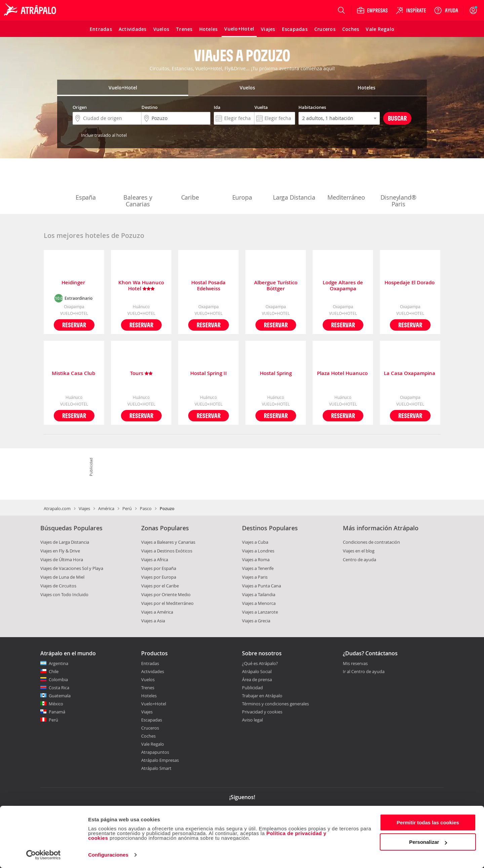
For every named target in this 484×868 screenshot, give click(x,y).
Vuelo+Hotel (154, 704)
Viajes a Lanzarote (260, 612)
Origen (80, 107)
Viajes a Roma (256, 560)
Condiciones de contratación (371, 542)
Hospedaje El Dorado (410, 283)
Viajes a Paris (255, 577)
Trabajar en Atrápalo (262, 696)
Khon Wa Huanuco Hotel (141, 286)
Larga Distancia (294, 183)
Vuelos (148, 679)
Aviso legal (252, 720)
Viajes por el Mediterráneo (167, 603)
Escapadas (152, 720)
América (106, 508)
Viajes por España (159, 568)
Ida (217, 107)
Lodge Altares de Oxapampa (343, 286)
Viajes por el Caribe (160, 586)
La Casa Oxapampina (410, 374)
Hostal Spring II (209, 374)
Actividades (153, 671)
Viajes (84, 508)
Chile (54, 671)
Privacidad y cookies (262, 712)
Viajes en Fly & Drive (60, 551)
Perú (127, 508)
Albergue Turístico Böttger (276, 286)
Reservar (74, 325)
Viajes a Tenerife (258, 568)
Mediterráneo (346, 183)
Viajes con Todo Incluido (64, 594)
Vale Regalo (153, 744)
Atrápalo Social (257, 671)
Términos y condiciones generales (275, 704)
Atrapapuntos (155, 752)
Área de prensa (257, 679)
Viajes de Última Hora (62, 560)
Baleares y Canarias (138, 187)
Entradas (150, 663)
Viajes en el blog (359, 551)
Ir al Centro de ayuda (364, 672)
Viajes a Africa (155, 560)
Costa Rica (59, 688)
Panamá (57, 712)
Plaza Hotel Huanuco (343, 374)
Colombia (58, 679)
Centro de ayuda (359, 560)
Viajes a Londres (258, 551)
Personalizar (428, 842)
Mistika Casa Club (74, 374)
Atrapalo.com (57, 508)
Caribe (190, 183)
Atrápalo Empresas (160, 760)
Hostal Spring (276, 374)
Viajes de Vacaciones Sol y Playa (72, 568)
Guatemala (60, 696)
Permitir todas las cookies (428, 822)
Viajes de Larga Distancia (65, 542)
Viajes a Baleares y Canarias (168, 542)
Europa (242, 183)
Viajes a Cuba (255, 542)
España (86, 183)
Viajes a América (157, 612)
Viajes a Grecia (256, 621)
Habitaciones (312, 107)
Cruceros (150, 728)
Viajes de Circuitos (58, 586)
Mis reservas (355, 664)
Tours (141, 374)
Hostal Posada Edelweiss (208, 286)
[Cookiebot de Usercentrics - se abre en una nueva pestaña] (44, 855)
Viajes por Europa (159, 577)
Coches (148, 736)
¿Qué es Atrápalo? (260, 663)
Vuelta (261, 107)
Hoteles (149, 696)
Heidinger (74, 283)
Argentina (58, 663)
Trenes (148, 688)
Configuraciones (108, 855)
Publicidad (252, 688)
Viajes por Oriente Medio (166, 594)
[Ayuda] (446, 10)
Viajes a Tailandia (259, 594)
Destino (150, 107)
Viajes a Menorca (259, 603)
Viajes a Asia (153, 621)
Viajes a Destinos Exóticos (167, 551)
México (56, 704)
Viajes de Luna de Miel (62, 577)
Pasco (146, 508)
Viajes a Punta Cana (261, 586)
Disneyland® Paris (398, 187)
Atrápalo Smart (156, 768)
